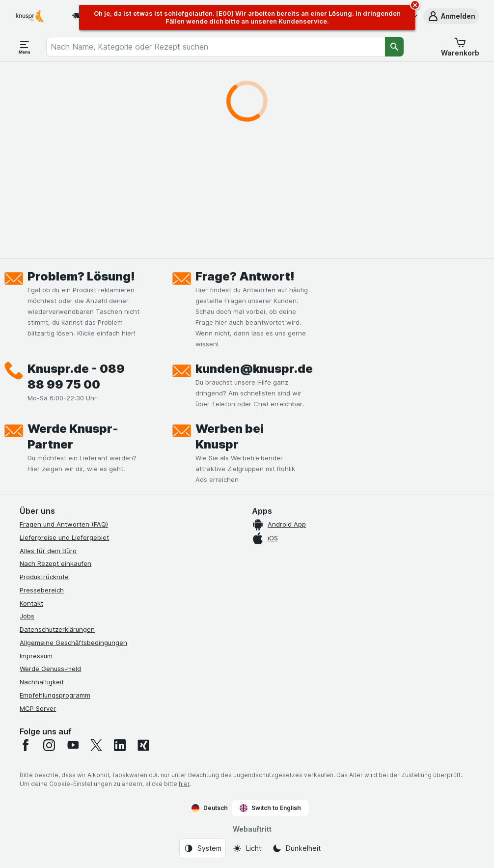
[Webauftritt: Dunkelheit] (296, 848)
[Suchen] (394, 47)
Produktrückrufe (44, 577)
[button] (451, 16)
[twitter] (96, 745)
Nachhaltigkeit (42, 682)
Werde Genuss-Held (50, 669)
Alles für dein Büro (48, 551)
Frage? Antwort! (245, 276)
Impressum (36, 656)
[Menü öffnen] (25, 47)
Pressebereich (42, 590)
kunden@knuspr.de (254, 369)
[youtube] (73, 745)
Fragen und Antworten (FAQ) (64, 524)
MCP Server (38, 708)
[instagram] (49, 745)
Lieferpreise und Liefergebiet (64, 537)
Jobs (27, 616)
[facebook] (26, 745)
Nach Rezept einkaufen (55, 563)
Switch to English (270, 808)
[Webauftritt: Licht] (247, 848)
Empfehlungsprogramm (55, 695)
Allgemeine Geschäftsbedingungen (73, 643)
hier (184, 784)
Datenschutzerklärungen (57, 629)
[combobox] (216, 47)
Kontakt (31, 603)
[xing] (143, 745)
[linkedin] (120, 745)
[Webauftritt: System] (203, 848)
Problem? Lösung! (81, 276)
